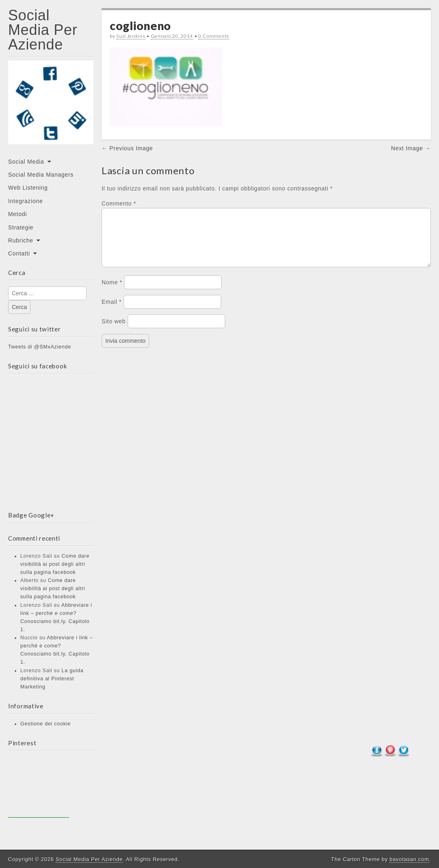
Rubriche (21, 240)
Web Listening (28, 188)
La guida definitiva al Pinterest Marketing (52, 679)
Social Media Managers (41, 175)
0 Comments (214, 36)
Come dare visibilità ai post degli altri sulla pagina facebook (55, 564)
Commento (119, 203)
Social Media (26, 162)
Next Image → (411, 148)
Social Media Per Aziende (43, 30)
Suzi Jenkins (131, 36)
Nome (112, 292)
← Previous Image (127, 148)
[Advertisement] (39, 787)
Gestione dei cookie (46, 724)
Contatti (19, 253)
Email (112, 312)
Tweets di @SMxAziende (40, 347)
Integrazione (25, 201)
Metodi (17, 214)
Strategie (21, 227)
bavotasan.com (409, 859)
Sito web (114, 331)
